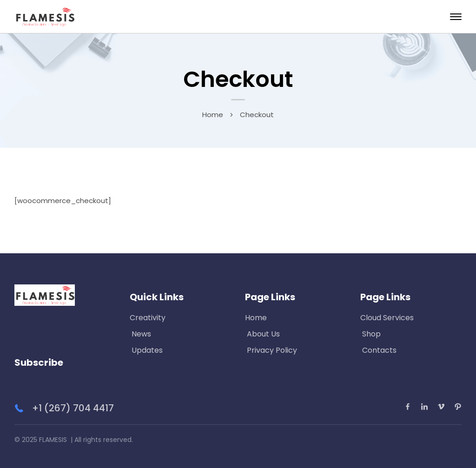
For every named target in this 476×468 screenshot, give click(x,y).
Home (213, 115)
